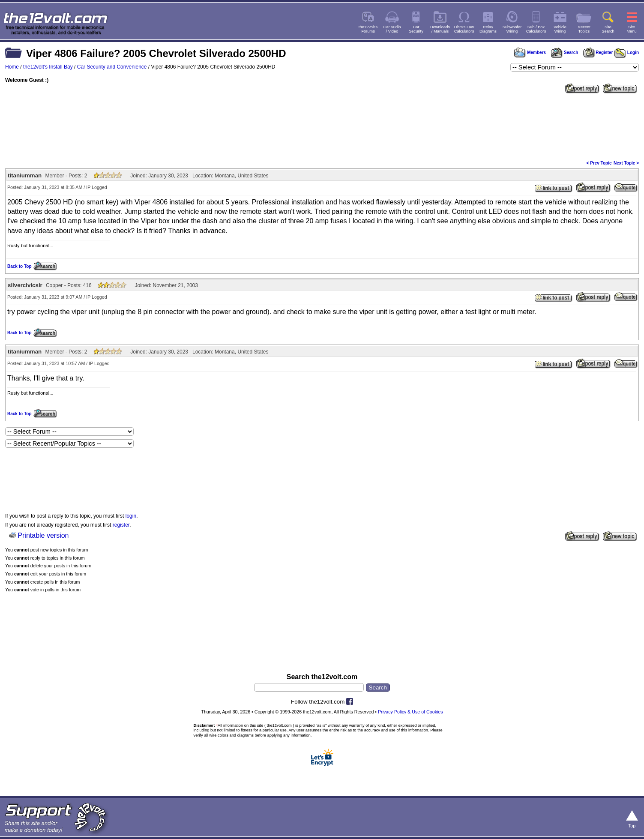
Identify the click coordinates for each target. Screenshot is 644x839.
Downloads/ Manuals (440, 29)
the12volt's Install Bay (48, 67)
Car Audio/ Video (392, 29)
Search (564, 52)
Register (598, 52)
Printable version (43, 535)
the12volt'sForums (368, 29)
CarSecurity (416, 29)
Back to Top (19, 266)
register (121, 525)
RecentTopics (584, 29)
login (131, 516)
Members (530, 52)
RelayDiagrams (488, 29)
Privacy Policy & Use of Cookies (410, 712)
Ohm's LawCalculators (464, 29)
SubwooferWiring (512, 29)
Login (627, 52)
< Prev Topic (599, 163)
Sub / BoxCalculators (536, 29)
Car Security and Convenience (112, 67)
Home (12, 67)
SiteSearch (608, 29)
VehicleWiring (560, 29)
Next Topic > (626, 163)
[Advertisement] (322, 126)
